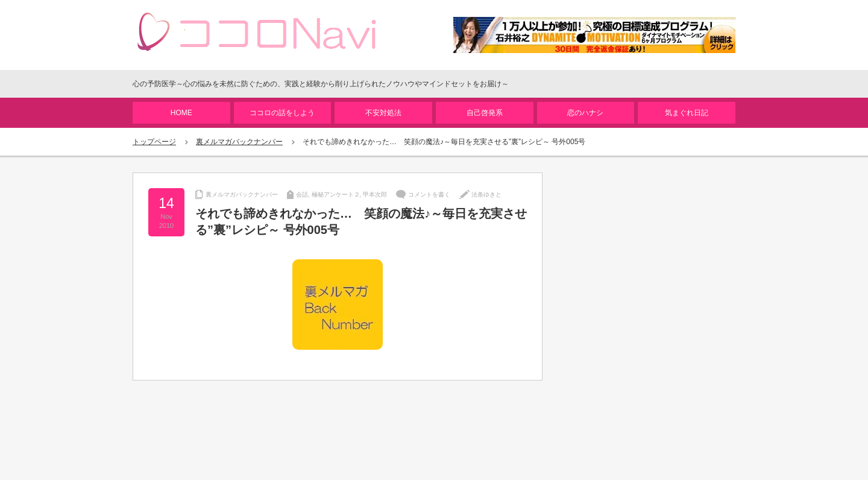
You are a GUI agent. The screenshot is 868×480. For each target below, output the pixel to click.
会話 (302, 194)
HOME (181, 113)
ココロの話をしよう (282, 113)
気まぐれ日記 (687, 113)
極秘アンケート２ (336, 194)
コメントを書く (429, 194)
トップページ (154, 142)
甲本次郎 (375, 194)
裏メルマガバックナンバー (239, 142)
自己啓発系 (485, 113)
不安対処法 (383, 113)
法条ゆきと (486, 194)
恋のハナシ (585, 113)
